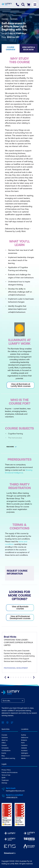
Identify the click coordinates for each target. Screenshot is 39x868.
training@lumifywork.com (15, 791)
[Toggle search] (23, 5)
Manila (23, 758)
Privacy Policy (6, 770)
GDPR (3, 778)
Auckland (24, 751)
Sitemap (4, 783)
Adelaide (24, 748)
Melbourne (25, 738)
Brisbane (24, 740)
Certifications (6, 751)
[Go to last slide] (5, 677)
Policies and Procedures (10, 772)
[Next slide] (34, 677)
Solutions (5, 738)
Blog (3, 756)
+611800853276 (12, 798)
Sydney (24, 735)
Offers (4, 743)
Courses (5, 19)
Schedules (5, 748)
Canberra (24, 745)
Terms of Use (6, 775)
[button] (11, 48)
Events (4, 753)
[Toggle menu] (35, 5)
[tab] (8, 677)
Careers (4, 745)
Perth (23, 743)
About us (5, 740)
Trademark (5, 780)
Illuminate (14, 19)
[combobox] (3, 701)
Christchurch (25, 756)
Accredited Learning (8, 758)
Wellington (25, 753)
